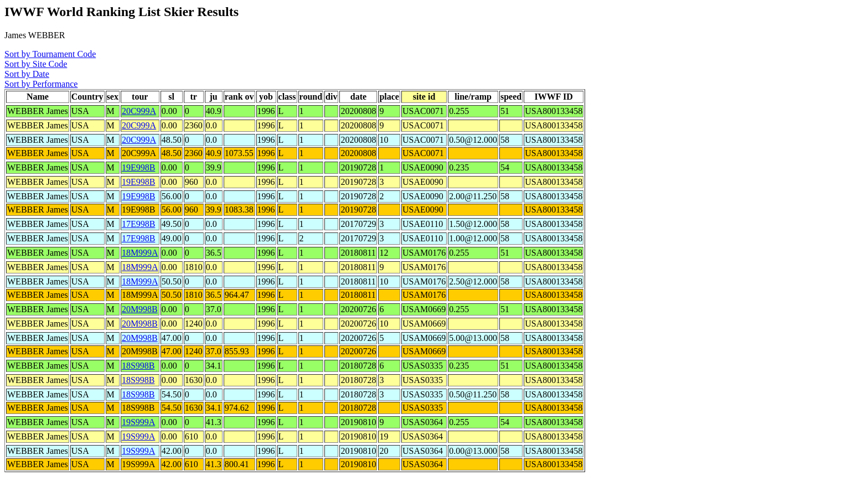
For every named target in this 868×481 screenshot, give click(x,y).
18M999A (140, 253)
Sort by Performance (41, 84)
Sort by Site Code (36, 64)
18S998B (138, 366)
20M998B (140, 309)
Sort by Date (27, 74)
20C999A (139, 111)
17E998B (138, 224)
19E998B (138, 167)
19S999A (138, 422)
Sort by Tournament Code (50, 54)
